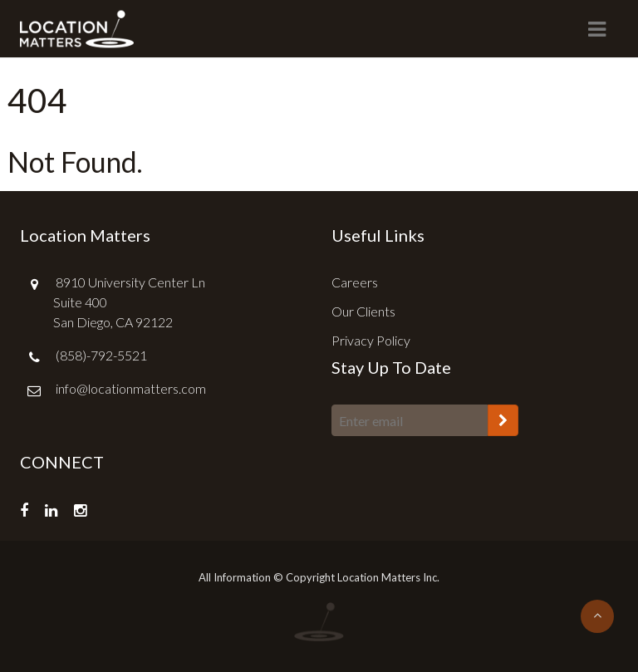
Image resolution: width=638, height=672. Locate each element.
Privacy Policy (371, 340)
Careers (355, 282)
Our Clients (363, 311)
